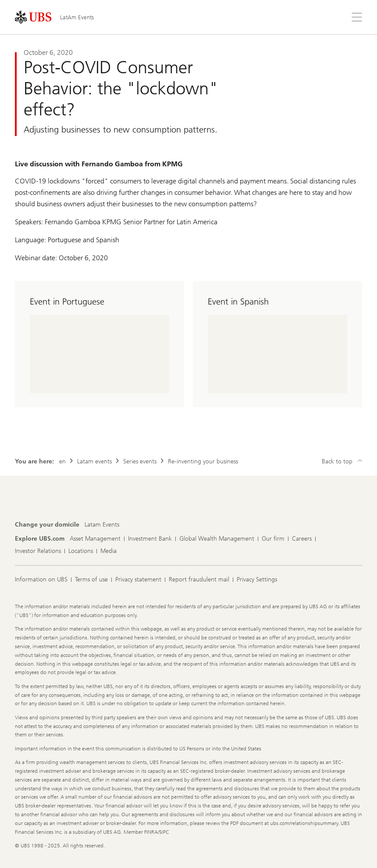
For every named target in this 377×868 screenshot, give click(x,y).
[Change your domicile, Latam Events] (102, 525)
